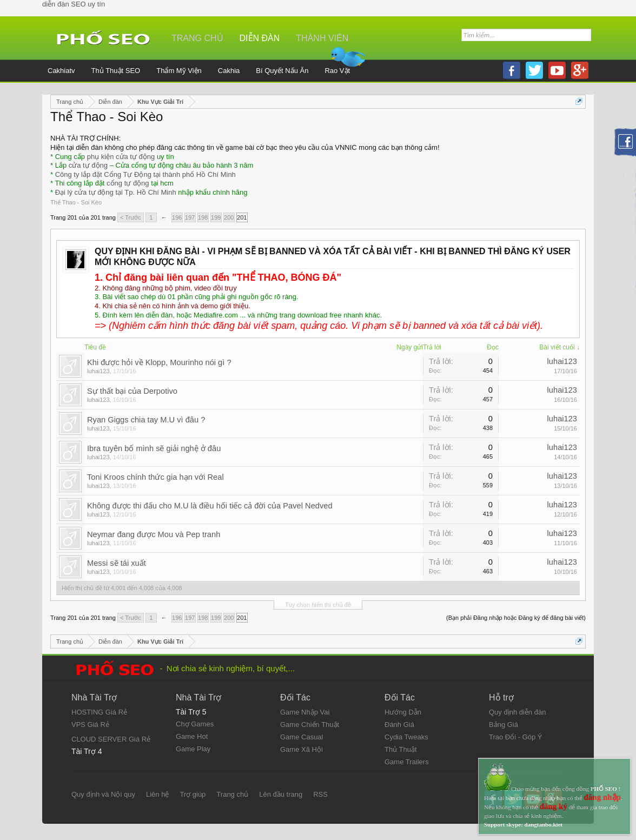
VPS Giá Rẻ (90, 725)
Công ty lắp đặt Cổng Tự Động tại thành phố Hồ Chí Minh (145, 174)
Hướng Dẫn (403, 712)
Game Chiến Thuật (310, 725)
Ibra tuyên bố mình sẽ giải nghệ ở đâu (154, 448)
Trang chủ (197, 38)
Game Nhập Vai (305, 712)
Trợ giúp (193, 794)
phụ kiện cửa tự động (121, 157)
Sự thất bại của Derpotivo (132, 391)
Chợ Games (195, 724)
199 (216, 217)
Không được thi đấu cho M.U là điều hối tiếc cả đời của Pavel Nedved (210, 506)
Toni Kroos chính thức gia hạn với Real (155, 477)
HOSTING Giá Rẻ (99, 712)
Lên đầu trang (281, 794)
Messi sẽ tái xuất (117, 563)
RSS (320, 794)
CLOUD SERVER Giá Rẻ (111, 739)
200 (229, 217)
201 (242, 217)
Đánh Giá (399, 725)
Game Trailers (407, 762)
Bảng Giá (504, 725)
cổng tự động (128, 183)
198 (203, 217)
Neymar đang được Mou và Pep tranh (154, 534)
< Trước (131, 217)
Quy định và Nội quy (103, 794)
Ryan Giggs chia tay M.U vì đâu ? (146, 420)
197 (190, 217)
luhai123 (98, 371)
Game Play (193, 749)
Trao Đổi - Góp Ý (516, 737)
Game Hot (192, 736)
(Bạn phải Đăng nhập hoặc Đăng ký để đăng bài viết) (516, 618)
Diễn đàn (260, 38)
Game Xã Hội (302, 749)
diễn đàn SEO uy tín (74, 4)
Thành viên (322, 38)
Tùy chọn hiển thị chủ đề (318, 605)
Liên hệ (157, 794)
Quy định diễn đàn (517, 712)
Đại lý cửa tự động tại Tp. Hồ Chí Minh (116, 192)
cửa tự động (88, 165)
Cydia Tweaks (406, 737)
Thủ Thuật (401, 749)
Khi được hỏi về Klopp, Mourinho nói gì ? (159, 362)
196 (177, 217)
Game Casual (302, 737)
